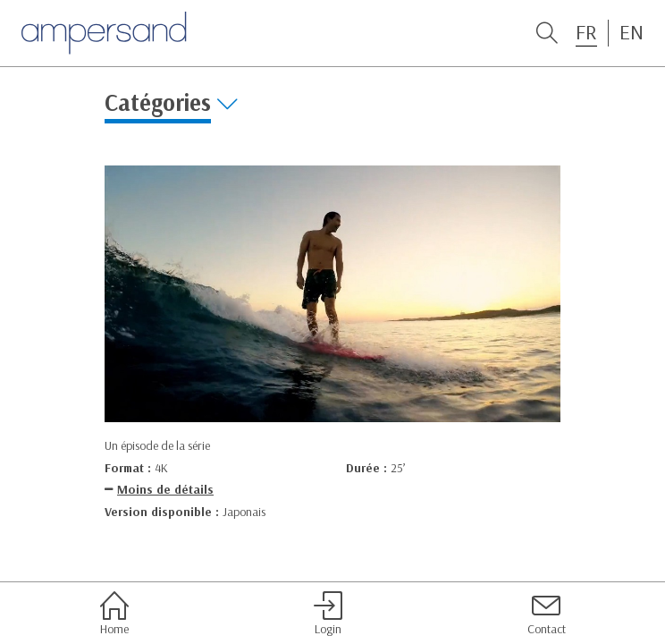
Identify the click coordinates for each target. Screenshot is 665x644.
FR (586, 32)
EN (631, 32)
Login (328, 614)
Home (114, 614)
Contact (547, 614)
